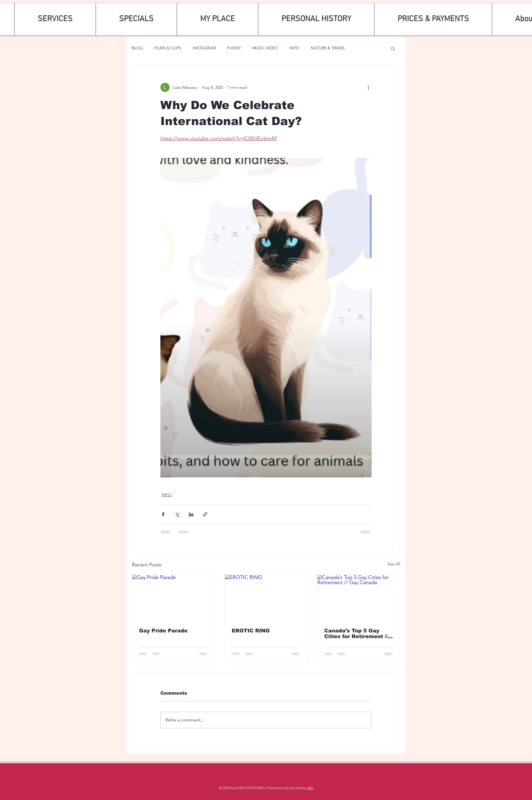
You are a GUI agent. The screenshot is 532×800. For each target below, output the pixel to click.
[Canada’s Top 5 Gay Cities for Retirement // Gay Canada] (359, 598)
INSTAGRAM (204, 48)
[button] (393, 48)
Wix (310, 788)
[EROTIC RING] (266, 598)
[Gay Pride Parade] (173, 598)
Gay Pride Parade (163, 631)
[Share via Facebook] (163, 514)
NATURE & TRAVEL (328, 48)
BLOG (137, 48)
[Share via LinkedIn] (191, 514)
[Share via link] (205, 514)
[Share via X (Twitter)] (177, 514)
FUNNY (234, 48)
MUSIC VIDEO (265, 48)
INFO (294, 48)
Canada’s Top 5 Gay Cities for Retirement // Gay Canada (356, 634)
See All (394, 564)
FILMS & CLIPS (168, 48)
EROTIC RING (251, 631)
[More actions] (368, 87)
